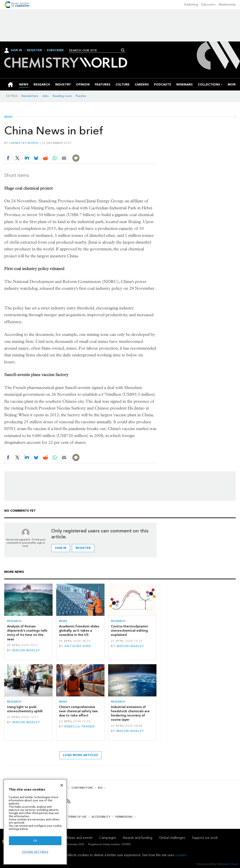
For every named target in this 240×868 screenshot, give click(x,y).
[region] (35, 822)
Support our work (205, 838)
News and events (80, 838)
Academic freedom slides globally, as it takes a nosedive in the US (79, 631)
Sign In (16, 50)
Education (208, 5)
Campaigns (108, 838)
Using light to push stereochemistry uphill (25, 709)
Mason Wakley (26, 650)
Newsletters (30, 96)
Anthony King (78, 646)
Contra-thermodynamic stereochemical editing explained (130, 631)
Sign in (61, 548)
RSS (100, 788)
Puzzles (81, 96)
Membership (227, 5)
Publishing (191, 5)
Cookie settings (35, 852)
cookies (181, 855)
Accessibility (101, 817)
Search (123, 50)
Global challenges (172, 838)
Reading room (62, 96)
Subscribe (55, 50)
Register (34, 50)
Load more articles (80, 755)
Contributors (82, 788)
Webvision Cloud (227, 864)
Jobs (45, 96)
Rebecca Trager (80, 727)
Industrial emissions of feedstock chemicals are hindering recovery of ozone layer (130, 713)
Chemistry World (24, 143)
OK (35, 841)
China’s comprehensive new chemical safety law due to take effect (78, 711)
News (8, 117)
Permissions (124, 817)
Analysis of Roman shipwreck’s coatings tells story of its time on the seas (27, 633)
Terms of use (77, 817)
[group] (232, 85)
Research (14, 621)
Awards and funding (137, 838)
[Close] (62, 785)
